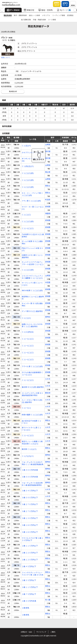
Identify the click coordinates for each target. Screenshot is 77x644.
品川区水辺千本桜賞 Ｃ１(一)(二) (31, 422)
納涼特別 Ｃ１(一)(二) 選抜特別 (33, 298)
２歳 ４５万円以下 (29, 567)
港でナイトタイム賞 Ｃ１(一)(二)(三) (31, 429)
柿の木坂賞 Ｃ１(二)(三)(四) (32, 291)
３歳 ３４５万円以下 (30, 491)
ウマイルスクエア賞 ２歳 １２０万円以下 (33, 539)
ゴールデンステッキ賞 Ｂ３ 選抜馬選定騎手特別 (32, 394)
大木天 (48, 379)
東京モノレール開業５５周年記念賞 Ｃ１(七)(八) (32, 443)
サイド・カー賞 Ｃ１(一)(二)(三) (33, 208)
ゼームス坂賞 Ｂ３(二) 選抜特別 (32, 243)
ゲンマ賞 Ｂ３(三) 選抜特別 (32, 311)
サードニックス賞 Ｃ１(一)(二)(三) (32, 284)
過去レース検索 (34, 15)
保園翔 (48, 214)
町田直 (48, 200)
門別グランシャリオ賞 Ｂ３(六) (32, 249)
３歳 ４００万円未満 (30, 470)
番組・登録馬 (46, 10)
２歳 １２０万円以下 (30, 560)
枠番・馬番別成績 (39, 20)
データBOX (13, 10)
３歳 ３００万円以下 (30, 498)
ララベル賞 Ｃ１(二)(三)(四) (32, 367)
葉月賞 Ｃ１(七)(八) (29, 449)
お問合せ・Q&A (26, 632)
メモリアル (46, 15)
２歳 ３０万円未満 (29, 601)
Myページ (64, 10)
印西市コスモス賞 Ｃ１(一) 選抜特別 (32, 256)
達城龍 (48, 207)
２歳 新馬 (25, 608)
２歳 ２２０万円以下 (30, 553)
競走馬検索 (8, 15)
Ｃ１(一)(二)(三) (28, 228)
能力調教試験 (26, 20)
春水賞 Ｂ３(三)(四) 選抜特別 (33, 387)
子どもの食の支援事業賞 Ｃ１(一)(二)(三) (32, 374)
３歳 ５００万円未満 (30, 477)
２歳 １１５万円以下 (30, 546)
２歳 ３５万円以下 (29, 580)
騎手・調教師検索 (20, 15)
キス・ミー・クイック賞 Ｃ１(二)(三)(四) (32, 194)
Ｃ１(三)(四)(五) (28, 332)
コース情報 (52, 20)
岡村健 (48, 151)
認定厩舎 (70, 15)
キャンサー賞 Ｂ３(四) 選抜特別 (32, 305)
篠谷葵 (48, 172)
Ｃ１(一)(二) (26, 408)
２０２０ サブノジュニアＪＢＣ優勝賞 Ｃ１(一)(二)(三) (32, 277)
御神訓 (48, 317)
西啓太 (48, 186)
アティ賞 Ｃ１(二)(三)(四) (31, 201)
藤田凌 (48, 393)
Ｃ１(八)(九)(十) (28, 456)
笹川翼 (48, 600)
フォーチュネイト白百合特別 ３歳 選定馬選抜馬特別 (32, 484)
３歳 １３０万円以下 (30, 518)
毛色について (5, 57)
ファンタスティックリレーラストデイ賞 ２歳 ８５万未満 (33, 574)
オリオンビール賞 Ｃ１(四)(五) (32, 160)
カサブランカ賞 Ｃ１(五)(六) (33, 153)
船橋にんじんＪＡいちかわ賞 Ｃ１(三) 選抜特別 (32, 325)
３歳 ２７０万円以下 (30, 504)
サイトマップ (41, 632)
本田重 (48, 282)
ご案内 (53, 632)
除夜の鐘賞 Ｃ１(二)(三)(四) (32, 415)
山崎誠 (48, 145)
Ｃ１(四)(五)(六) (28, 166)
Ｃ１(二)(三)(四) (28, 173)
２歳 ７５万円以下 (29, 594)
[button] (2, 10)
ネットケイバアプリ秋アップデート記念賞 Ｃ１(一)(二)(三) (33, 263)
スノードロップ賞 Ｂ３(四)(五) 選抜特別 (32, 401)
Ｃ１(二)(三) (26, 215)
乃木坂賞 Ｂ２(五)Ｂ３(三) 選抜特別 (33, 236)
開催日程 (29, 10)
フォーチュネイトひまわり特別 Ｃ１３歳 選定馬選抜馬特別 (33, 463)
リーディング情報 (59, 15)
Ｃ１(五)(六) (26, 146)
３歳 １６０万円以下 (30, 525)
